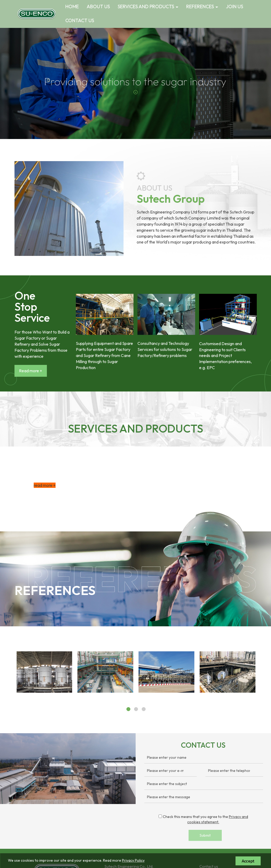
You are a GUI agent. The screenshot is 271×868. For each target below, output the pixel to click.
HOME (72, 6)
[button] (20, 83)
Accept (248, 861)
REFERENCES (202, 6)
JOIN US (235, 6)
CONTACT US (80, 20)
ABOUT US (98, 6)
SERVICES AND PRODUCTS (148, 6)
